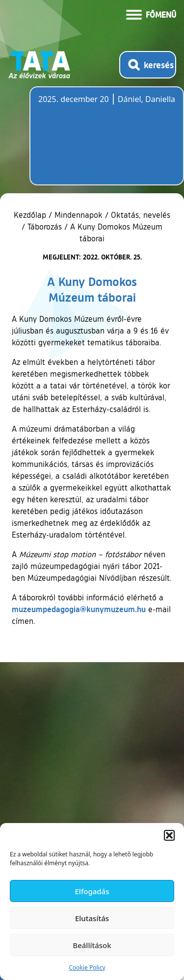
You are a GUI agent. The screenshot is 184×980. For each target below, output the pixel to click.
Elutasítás (92, 918)
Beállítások (92, 945)
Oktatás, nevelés (141, 215)
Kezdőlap (31, 215)
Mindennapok (79, 215)
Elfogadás (92, 891)
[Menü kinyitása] (151, 14)
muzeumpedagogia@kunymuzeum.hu (79, 609)
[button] (169, 835)
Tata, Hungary (93, 142)
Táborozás (45, 227)
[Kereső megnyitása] (148, 65)
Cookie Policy (87, 967)
